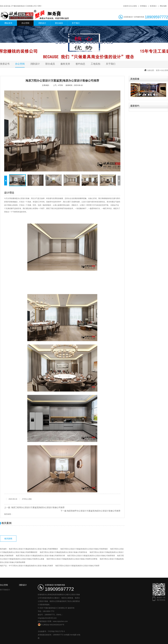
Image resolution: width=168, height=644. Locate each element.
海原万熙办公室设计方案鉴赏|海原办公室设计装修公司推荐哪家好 (33, 549)
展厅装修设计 (5, 590)
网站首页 (8, 23)
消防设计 (42, 23)
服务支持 (65, 64)
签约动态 (80, 64)
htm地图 (73, 635)
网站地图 (163, 6)
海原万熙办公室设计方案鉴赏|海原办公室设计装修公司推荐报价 (84, 549)
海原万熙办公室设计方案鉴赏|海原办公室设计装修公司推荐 (77, 566)
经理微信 (143, 6)
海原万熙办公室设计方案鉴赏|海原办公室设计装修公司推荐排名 (63, 552)
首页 (158, 70)
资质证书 (5, 64)
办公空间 (25, 23)
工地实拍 (95, 64)
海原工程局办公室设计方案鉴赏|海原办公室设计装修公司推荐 (38, 507)
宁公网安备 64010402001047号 (51, 624)
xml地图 (67, 635)
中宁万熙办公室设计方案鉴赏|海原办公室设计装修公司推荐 (31, 566)
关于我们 (76, 23)
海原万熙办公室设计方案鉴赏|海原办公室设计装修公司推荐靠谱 (91, 556)
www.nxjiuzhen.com (60, 621)
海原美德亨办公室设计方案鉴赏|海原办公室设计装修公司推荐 (94, 511)
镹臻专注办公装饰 (130, 6)
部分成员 (59, 23)
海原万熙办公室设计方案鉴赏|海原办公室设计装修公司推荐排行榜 (40, 556)
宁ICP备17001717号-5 (56, 631)
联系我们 (153, 6)
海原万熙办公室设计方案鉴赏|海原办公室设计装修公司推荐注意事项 (72, 559)
